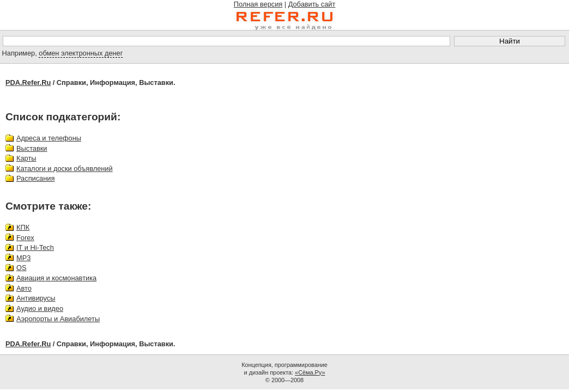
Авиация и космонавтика (56, 278)
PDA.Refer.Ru (28, 82)
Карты (26, 158)
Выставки (32, 148)
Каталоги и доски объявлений (65, 169)
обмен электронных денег (81, 53)
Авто (24, 288)
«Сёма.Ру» (310, 372)
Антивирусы (36, 298)
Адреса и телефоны (49, 138)
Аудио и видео (40, 308)
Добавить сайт (312, 4)
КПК (23, 227)
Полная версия (258, 4)
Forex (25, 238)
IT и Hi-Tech (35, 247)
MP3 (23, 258)
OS (22, 268)
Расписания (35, 178)
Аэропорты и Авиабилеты (58, 319)
